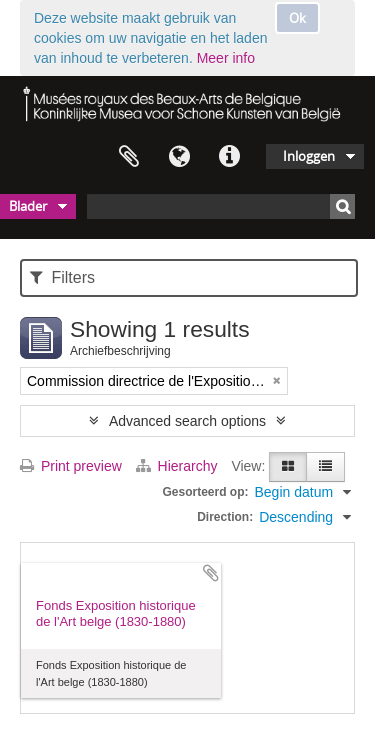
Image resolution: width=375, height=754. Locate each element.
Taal (179, 157)
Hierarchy (179, 466)
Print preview (71, 466)
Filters (62, 277)
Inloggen (309, 156)
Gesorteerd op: (205, 492)
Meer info (226, 58)
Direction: (225, 517)
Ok (297, 18)
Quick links (229, 157)
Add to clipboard (211, 573)
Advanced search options (187, 421)
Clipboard (129, 157)
